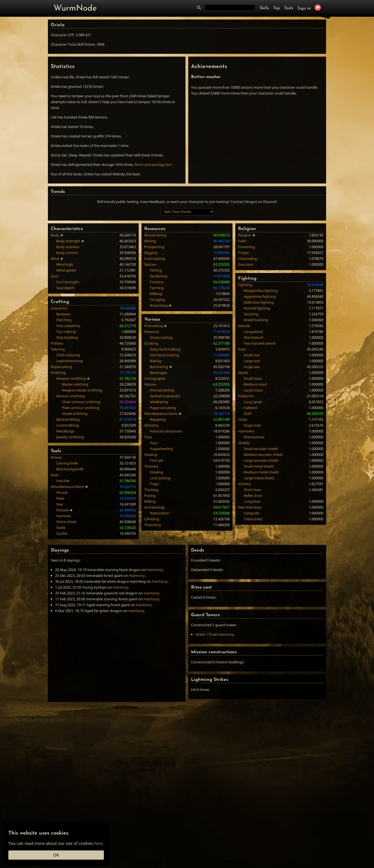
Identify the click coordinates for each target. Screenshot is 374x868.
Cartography (155, 460)
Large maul (253, 471)
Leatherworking (69, 442)
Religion (245, 316)
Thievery (151, 547)
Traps (154, 565)
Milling (150, 582)
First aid (156, 541)
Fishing (156, 351)
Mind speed (66, 351)
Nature (150, 345)
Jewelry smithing (70, 518)
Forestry (157, 363)
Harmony (155, 651)
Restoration (160, 594)
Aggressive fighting (260, 378)
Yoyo (154, 524)
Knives (56, 538)
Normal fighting (257, 389)
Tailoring (58, 430)
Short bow (252, 571)
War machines (250, 588)
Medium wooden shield (263, 536)
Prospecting (154, 328)
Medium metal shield (261, 553)
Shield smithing (75, 495)
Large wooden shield (261, 541)
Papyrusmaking (163, 489)
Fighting (245, 366)
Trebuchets (253, 600)
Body (55, 316)
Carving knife (67, 544)
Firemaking (154, 407)
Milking (156, 375)
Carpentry (59, 389)
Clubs (243, 501)
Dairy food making (165, 430)
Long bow (252, 582)
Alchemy (151, 506)
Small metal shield (259, 547)
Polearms (246, 477)
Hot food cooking (164, 436)
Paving (150, 577)
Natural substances (166, 512)
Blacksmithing (68, 501)
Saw (60, 585)
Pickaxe (63, 591)
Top (277, 8)
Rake (60, 579)
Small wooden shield (261, 530)
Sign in (304, 9)
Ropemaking (61, 448)
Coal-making (155, 340)
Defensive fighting (259, 383)
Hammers (246, 512)
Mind (55, 340)
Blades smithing (75, 465)
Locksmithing (68, 506)
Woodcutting (155, 316)
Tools (289, 8)
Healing (151, 536)
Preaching (246, 328)
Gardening (159, 357)
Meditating (159, 483)
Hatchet (63, 562)
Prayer (244, 334)
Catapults (252, 594)
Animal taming (162, 471)
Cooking (151, 424)
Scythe (62, 615)
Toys (148, 518)
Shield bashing (256, 401)
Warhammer (254, 518)
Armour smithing (70, 477)
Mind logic (65, 345)
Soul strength (68, 363)
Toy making (66, 413)
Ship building (67, 419)
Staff (247, 495)
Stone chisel (66, 603)
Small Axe (252, 436)
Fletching (64, 401)
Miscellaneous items (67, 568)
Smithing (58, 454)
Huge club (252, 506)
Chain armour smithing (81, 483)
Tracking (151, 571)
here (98, 843)
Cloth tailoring (68, 436)
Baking (156, 442)
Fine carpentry (68, 407)
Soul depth (65, 369)
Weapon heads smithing (82, 471)
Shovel (62, 574)
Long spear (253, 483)
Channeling (248, 340)
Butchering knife (70, 550)
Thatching (153, 606)
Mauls (243, 454)
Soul (54, 357)
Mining (150, 322)
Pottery (57, 424)
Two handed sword (260, 424)
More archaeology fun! (154, 165)
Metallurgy (65, 512)
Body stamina (68, 328)
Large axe (252, 442)
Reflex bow (253, 577)
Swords (244, 407)
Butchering (159, 448)
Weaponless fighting (261, 372)
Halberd (250, 489)
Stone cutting (161, 419)
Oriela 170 (204, 715)
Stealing (157, 553)
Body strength (68, 322)
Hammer (64, 597)
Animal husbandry (165, 477)
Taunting (251, 395)
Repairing (158, 501)
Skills (264, 8)
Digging (151, 334)
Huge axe (252, 448)
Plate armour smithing (80, 489)
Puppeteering (161, 530)
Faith (242, 322)
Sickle (61, 609)
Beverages (158, 454)
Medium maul (255, 465)
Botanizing (159, 386)
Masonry (152, 413)
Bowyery (63, 395)
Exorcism (246, 345)
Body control (67, 334)
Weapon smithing (71, 460)
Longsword (253, 413)
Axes (55, 556)
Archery (245, 565)
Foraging (157, 381)
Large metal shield (259, 559)
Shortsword (253, 419)
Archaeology (155, 588)
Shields (244, 524)
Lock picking (160, 559)
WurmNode (75, 9)
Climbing (152, 600)
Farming (157, 369)
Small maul (253, 460)
